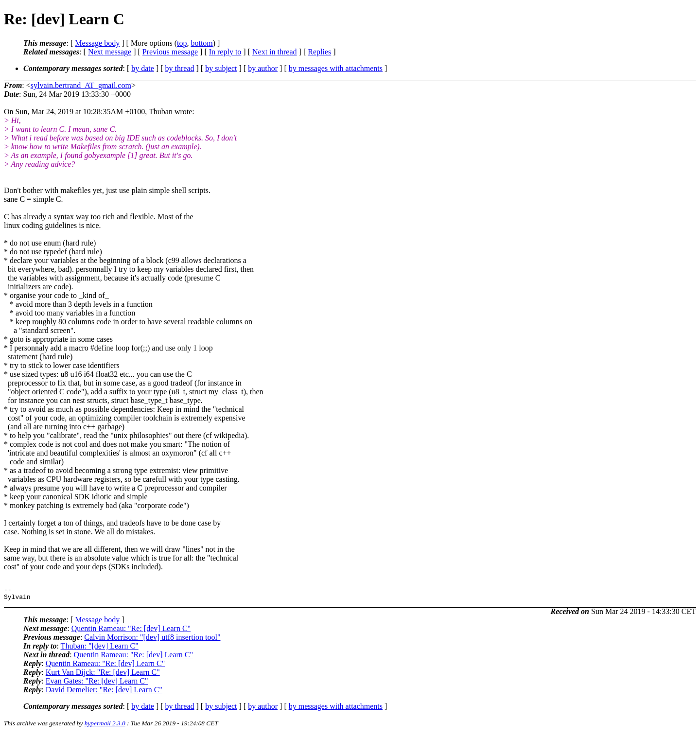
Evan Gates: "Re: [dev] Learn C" (97, 684)
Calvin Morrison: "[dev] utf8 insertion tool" (152, 640)
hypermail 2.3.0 (105, 726)
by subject (221, 68)
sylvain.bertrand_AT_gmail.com (81, 85)
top (182, 43)
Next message (110, 52)
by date (143, 68)
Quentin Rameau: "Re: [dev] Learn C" (131, 631)
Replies (319, 52)
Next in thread (275, 52)
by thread (180, 68)
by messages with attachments (336, 68)
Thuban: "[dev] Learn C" (100, 649)
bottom (201, 43)
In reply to (225, 52)
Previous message (170, 52)
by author (263, 68)
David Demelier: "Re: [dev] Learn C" (104, 693)
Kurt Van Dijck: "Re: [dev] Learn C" (103, 675)
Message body (97, 43)
